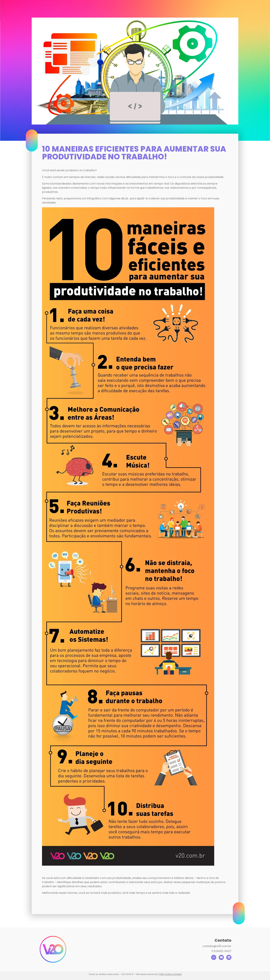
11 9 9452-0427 (222, 951)
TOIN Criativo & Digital (170, 974)
